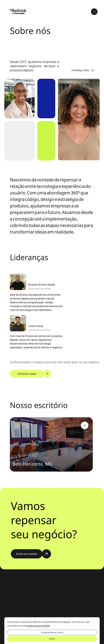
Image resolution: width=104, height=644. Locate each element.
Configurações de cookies (52, 632)
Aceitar (52, 639)
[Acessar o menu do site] (94, 12)
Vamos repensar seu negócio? (44, 520)
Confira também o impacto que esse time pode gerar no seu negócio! (49, 362)
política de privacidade (39, 626)
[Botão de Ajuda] (85, 425)
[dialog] (52, 631)
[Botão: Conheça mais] (83, 70)
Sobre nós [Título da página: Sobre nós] (30, 31)
